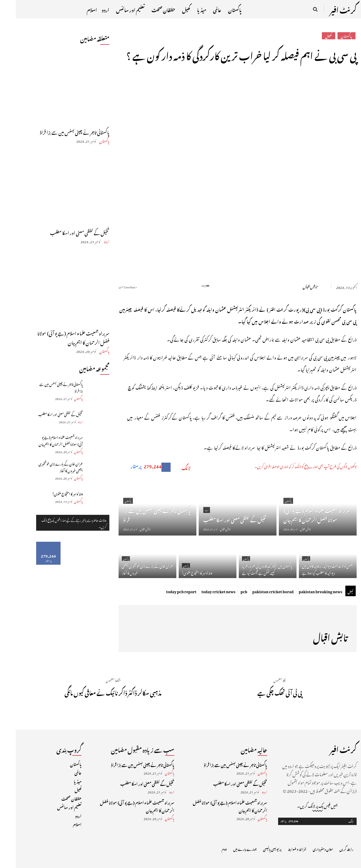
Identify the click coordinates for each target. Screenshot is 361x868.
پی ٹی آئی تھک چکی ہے (264, 692)
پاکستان (88, 141)
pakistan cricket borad (257, 591)
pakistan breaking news (304, 591)
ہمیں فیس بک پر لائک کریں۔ (302, 805)
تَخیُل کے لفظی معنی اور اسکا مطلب (64, 232)
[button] (299, 9)
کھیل (313, 36)
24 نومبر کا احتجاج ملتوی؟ (52, 493)
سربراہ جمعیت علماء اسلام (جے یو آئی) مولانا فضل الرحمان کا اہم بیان (57, 337)
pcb (228, 591)
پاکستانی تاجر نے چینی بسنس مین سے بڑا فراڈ (59, 132)
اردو (91, 241)
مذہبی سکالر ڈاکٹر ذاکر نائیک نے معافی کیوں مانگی (97, 692)
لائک (170, 467)
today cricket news (203, 591)
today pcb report (165, 591)
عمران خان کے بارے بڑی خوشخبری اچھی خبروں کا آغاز (45, 467)
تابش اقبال (294, 286)
